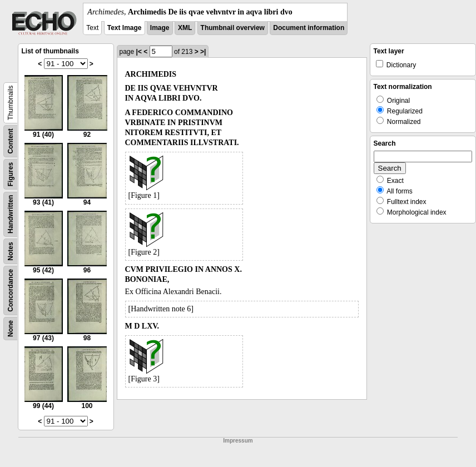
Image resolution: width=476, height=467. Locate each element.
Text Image (125, 28)
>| (203, 52)
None (11, 329)
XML (185, 28)
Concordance (11, 290)
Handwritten (11, 214)
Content (11, 141)
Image (160, 28)
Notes (11, 251)
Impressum (238, 441)
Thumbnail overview (233, 28)
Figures (11, 174)
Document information (309, 28)
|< (139, 52)
